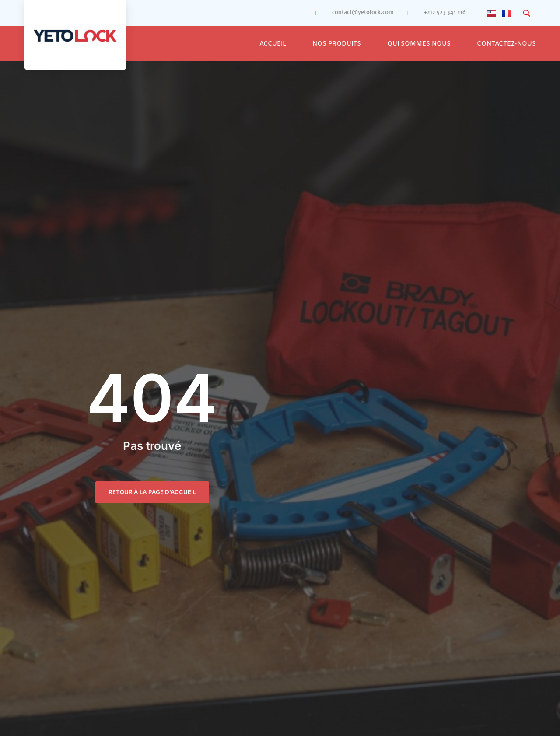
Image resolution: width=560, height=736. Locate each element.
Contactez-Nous (506, 44)
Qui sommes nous (419, 44)
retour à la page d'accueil (152, 492)
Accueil (273, 44)
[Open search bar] (528, 13)
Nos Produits (337, 44)
